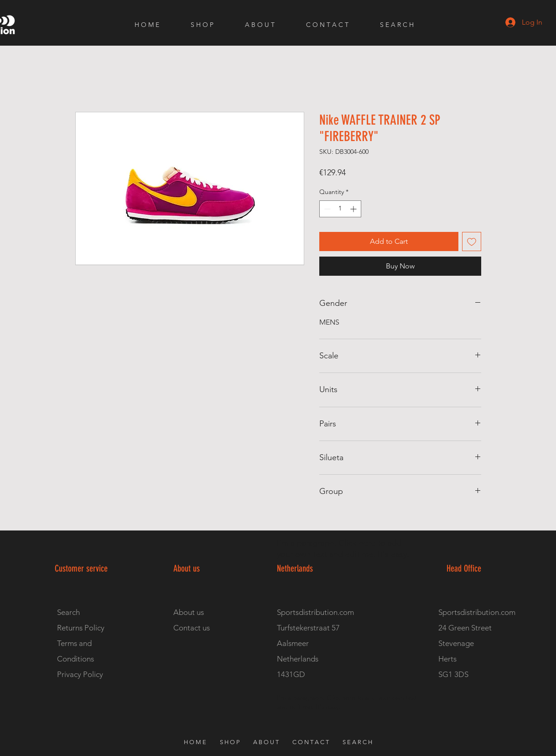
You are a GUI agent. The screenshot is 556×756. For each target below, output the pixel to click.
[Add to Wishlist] (472, 241)
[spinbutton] (340, 209)
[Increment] (354, 209)
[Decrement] (326, 209)
